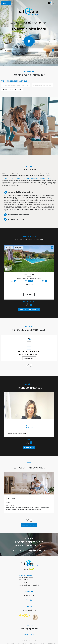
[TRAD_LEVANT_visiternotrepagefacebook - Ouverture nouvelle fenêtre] (27, 601)
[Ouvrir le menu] (6, 3)
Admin (43, 643)
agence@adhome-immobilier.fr (29, 585)
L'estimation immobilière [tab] (19, 215)
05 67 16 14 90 (23, 582)
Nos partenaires (22, 643)
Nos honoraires (10, 643)
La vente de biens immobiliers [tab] (21, 192)
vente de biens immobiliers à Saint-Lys (35, 181)
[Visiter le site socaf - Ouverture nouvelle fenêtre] (24, 616)
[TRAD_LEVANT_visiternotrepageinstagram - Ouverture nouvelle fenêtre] (31, 601)
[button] (31, 305)
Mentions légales (33, 643)
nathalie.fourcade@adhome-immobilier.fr (18, 434)
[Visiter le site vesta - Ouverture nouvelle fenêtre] (35, 617)
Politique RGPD (51, 643)
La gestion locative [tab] (16, 219)
